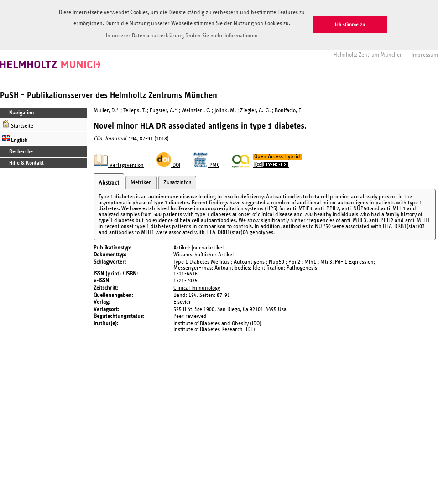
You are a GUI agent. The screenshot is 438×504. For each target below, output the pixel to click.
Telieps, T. (134, 111)
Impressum (425, 55)
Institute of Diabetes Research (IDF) (214, 330)
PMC (206, 165)
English (15, 139)
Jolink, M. (225, 111)
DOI (168, 165)
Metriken (141, 182)
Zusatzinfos (177, 182)
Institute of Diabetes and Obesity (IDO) (217, 324)
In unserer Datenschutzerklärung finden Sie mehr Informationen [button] (182, 36)
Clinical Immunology (197, 288)
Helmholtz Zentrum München (368, 55)
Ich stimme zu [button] (350, 25)
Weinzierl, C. (196, 111)
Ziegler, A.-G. (255, 111)
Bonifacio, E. (289, 111)
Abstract (109, 183)
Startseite (18, 125)
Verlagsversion (119, 165)
